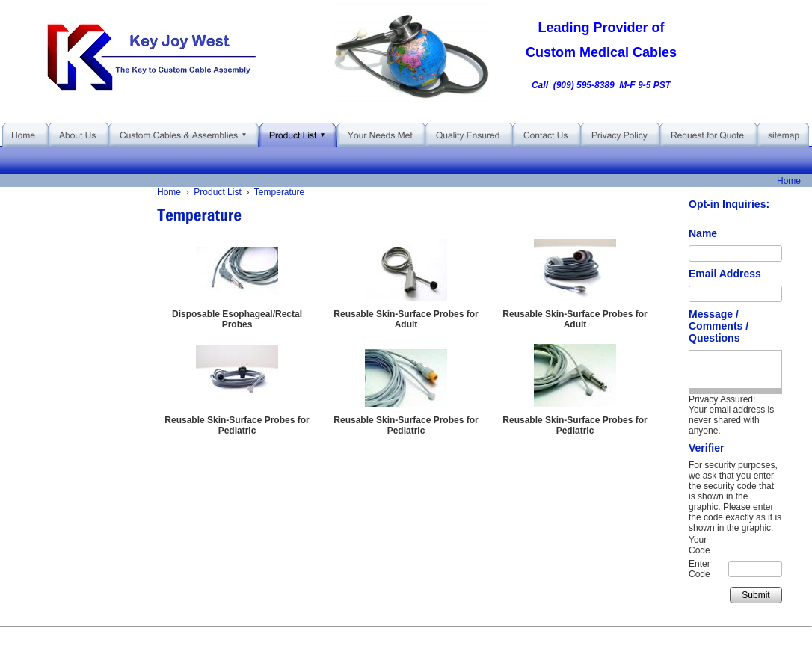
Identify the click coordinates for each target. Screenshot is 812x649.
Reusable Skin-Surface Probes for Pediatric (237, 425)
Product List (217, 192)
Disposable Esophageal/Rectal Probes (237, 319)
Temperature (279, 192)
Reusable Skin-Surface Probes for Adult (406, 319)
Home (789, 181)
